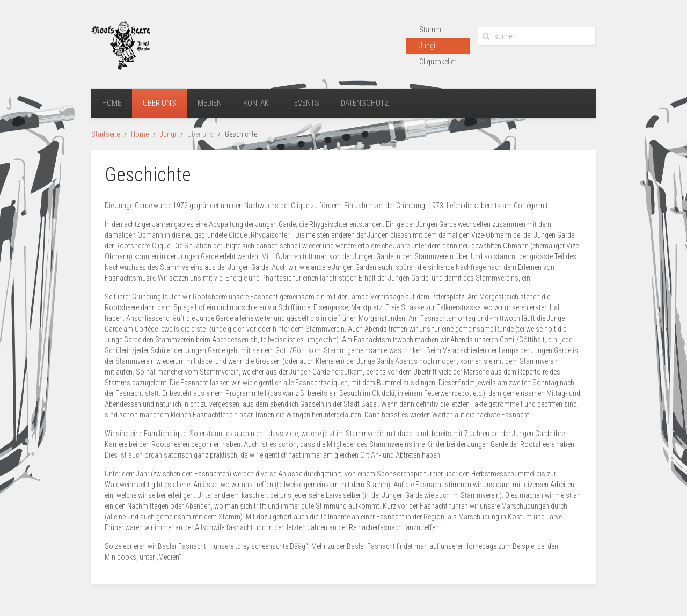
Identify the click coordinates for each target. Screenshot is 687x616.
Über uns (159, 103)
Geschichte (148, 175)
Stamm (430, 30)
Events (307, 103)
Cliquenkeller (438, 62)
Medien (210, 103)
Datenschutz (365, 103)
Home (112, 103)
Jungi (427, 46)
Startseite (105, 134)
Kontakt (258, 103)
